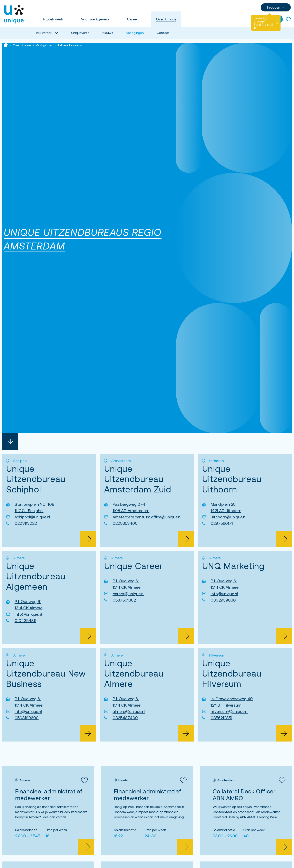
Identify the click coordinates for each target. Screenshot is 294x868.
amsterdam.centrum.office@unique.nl (147, 517)
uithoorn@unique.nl (228, 517)
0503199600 (27, 718)
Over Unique (166, 19)
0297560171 (222, 523)
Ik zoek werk (53, 19)
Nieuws (108, 33)
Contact (163, 33)
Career (133, 19)
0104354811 (25, 620)
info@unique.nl (28, 614)
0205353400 (125, 523)
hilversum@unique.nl (229, 711)
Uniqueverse (80, 33)
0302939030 (223, 600)
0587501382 (124, 600)
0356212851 (221, 718)
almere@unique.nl (129, 711)
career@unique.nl (129, 594)
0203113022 (26, 523)
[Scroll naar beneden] (10, 442)
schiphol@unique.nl (32, 517)
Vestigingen (135, 33)
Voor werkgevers (95, 19)
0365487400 (125, 718)
